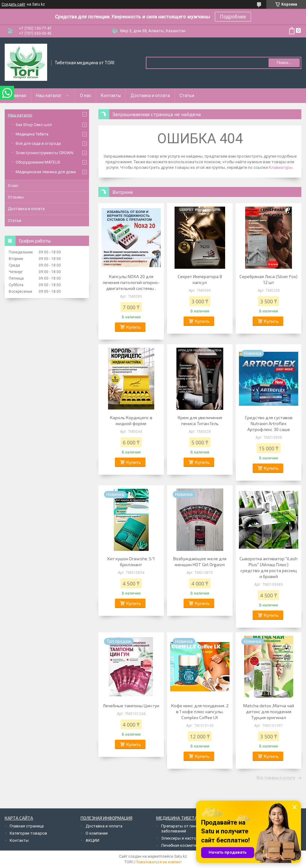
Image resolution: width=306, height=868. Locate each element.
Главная (18, 96)
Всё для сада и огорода (38, 143)
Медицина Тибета (32, 134)
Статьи (187, 96)
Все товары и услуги (276, 778)
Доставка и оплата (150, 96)
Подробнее (233, 17)
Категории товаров (28, 833)
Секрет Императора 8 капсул (200, 279)
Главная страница (27, 826)
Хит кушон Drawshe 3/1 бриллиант (131, 562)
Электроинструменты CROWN (44, 153)
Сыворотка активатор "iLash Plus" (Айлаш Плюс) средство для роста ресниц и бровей (269, 567)
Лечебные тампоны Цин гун (131, 706)
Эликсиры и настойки (182, 838)
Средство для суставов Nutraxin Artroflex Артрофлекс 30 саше (269, 423)
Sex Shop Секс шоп (34, 125)
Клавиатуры (281, 167)
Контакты (111, 96)
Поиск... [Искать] (284, 63)
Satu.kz (181, 856)
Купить (133, 327)
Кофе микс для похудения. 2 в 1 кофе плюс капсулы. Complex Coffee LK (200, 711)
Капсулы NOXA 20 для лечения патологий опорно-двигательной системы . (131, 282)
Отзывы (16, 197)
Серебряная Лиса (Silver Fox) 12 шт (269, 279)
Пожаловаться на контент (159, 862)
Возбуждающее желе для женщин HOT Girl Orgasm (200, 562)
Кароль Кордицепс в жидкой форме (131, 420)
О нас (86, 96)
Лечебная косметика (181, 845)
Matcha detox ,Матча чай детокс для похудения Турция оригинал (269, 711)
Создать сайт (13, 4)
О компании (97, 833)
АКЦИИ (92, 840)
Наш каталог (49, 96)
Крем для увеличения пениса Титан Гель (200, 420)
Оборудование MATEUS (38, 162)
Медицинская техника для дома (46, 172)
